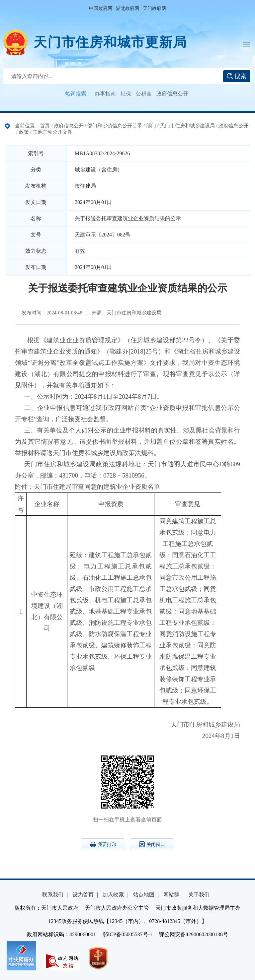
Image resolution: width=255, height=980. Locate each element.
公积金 (144, 94)
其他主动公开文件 (52, 132)
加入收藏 (113, 895)
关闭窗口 (152, 844)
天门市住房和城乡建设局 (187, 126)
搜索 (237, 76)
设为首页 (83, 895)
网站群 (171, 895)
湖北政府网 (127, 8)
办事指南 (105, 94)
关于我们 (199, 895)
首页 (45, 126)
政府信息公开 (172, 94)
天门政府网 (154, 8)
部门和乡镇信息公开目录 (115, 126)
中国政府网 (101, 8)
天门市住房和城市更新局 (110, 42)
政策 (24, 132)
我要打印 (103, 844)
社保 (126, 94)
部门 (151, 126)
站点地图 (144, 895)
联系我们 (53, 895)
